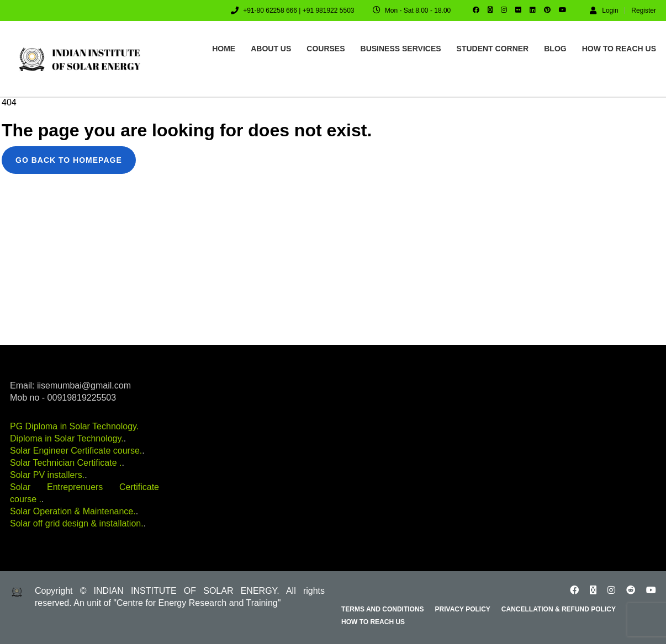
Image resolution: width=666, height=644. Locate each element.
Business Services (401, 49)
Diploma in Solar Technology (65, 438)
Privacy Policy (463, 609)
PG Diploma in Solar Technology (73, 426)
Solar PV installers (46, 475)
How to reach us (619, 49)
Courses (326, 49)
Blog (555, 49)
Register (644, 10)
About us (271, 49)
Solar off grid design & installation (75, 523)
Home (224, 49)
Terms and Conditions (383, 609)
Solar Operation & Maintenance (72, 511)
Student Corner (493, 49)
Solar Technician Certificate (65, 463)
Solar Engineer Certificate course (75, 451)
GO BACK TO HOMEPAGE (69, 160)
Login (604, 10)
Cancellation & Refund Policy (559, 609)
